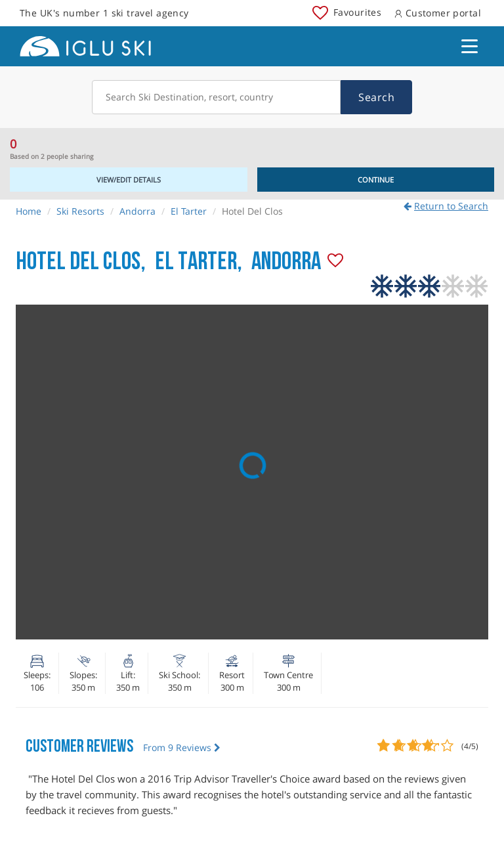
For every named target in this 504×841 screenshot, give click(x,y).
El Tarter (189, 211)
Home (29, 211)
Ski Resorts (80, 211)
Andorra (137, 211)
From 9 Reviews (182, 747)
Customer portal (438, 13)
